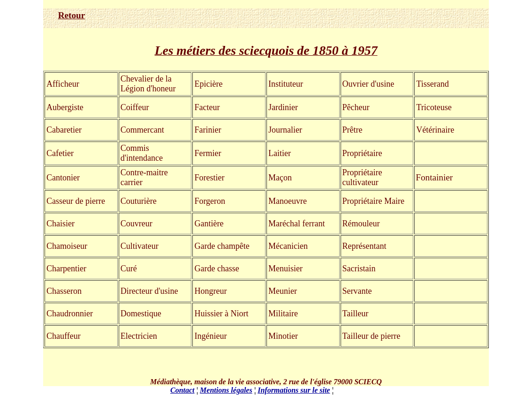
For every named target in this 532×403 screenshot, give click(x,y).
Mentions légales (226, 390)
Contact (182, 390)
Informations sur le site (294, 390)
